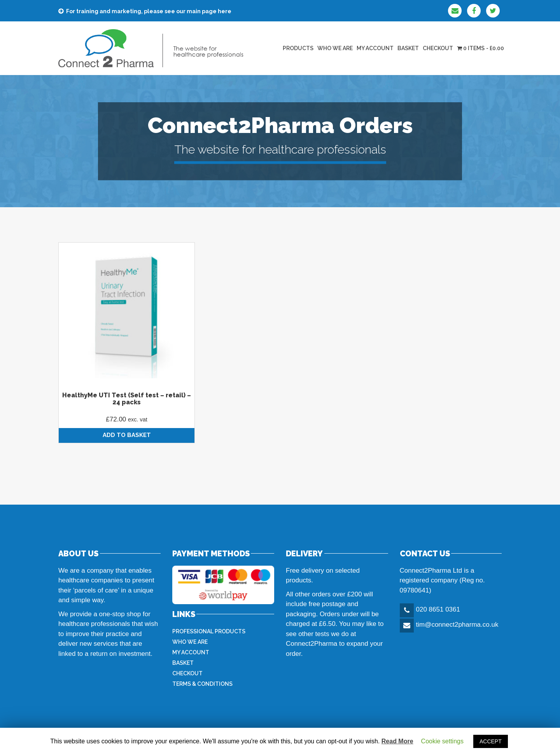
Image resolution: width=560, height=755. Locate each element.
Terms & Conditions (202, 684)
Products (298, 48)
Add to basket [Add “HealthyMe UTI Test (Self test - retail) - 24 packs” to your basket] (127, 435)
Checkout (438, 48)
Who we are (335, 48)
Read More (397, 741)
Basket (408, 48)
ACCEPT (491, 741)
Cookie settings (442, 741)
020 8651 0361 (438, 609)
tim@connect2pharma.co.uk (457, 625)
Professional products (209, 631)
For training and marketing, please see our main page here (149, 11)
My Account (375, 48)
